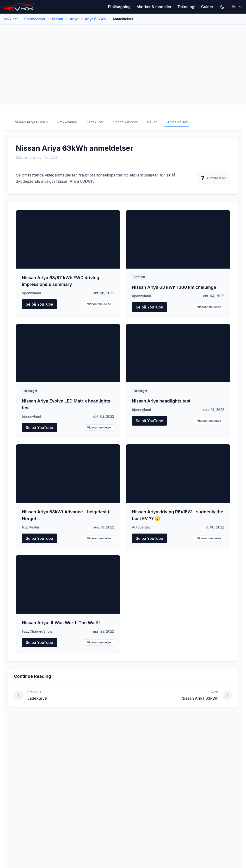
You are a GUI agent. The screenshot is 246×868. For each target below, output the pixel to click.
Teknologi (186, 7)
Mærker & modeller (154, 7)
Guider (207, 7)
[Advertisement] (123, 68)
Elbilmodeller (35, 19)
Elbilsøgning (119, 7)
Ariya (74, 19)
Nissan (58, 19)
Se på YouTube (39, 304)
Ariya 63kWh (95, 19)
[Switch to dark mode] (222, 7)
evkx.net (11, 19)
